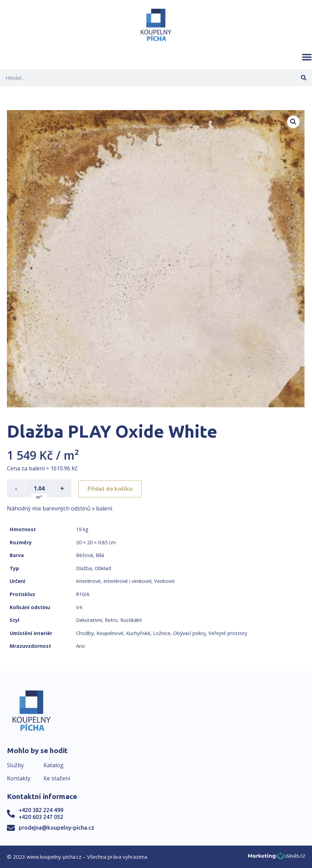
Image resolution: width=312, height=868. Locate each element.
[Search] (304, 77)
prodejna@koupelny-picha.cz (56, 828)
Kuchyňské (138, 633)
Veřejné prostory (228, 633)
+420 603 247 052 (41, 817)
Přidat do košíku (111, 488)
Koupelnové (110, 633)
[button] (307, 57)
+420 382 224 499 (41, 810)
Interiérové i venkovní (127, 581)
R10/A (83, 594)
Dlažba (84, 568)
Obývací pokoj (189, 633)
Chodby (85, 633)
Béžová (84, 555)
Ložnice (162, 633)
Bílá (100, 555)
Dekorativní (89, 620)
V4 (79, 607)
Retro (111, 620)
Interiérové (88, 581)
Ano (81, 646)
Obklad (103, 568)
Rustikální (131, 620)
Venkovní (164, 581)
